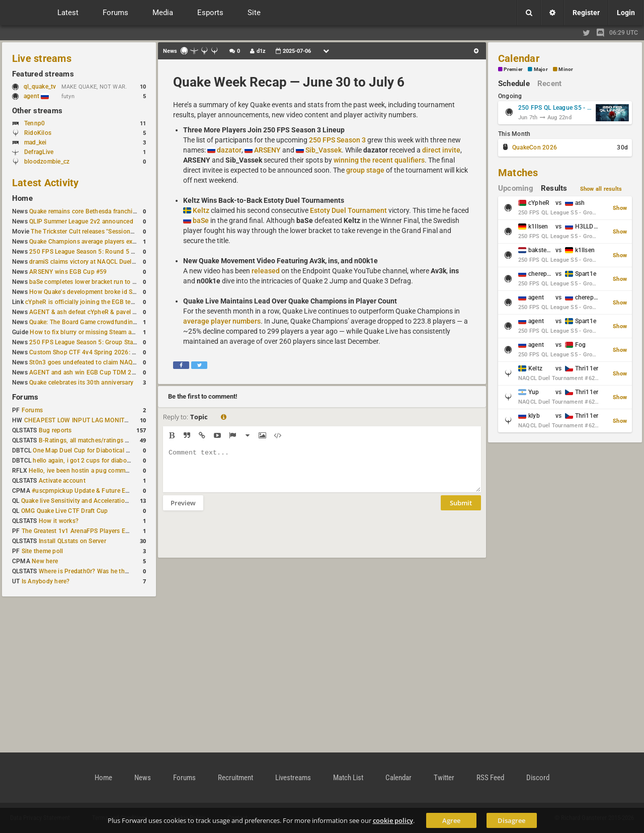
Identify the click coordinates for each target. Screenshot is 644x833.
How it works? (59, 521)
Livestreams (293, 778)
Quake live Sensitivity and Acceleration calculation (91, 501)
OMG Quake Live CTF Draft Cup (65, 511)
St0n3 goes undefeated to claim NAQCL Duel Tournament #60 (115, 362)
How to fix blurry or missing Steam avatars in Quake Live (108, 332)
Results (554, 188)
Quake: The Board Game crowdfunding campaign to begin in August (124, 322)
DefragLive (39, 152)
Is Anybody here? (46, 581)
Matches (518, 173)
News (143, 778)
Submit (461, 510)
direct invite (441, 150)
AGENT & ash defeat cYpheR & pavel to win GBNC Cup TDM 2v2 (119, 312)
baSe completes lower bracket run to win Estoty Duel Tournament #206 (128, 282)
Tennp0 (34, 123)
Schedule (514, 84)
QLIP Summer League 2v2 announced (81, 221)
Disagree (511, 820)
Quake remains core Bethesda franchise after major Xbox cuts (115, 211)
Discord (538, 778)
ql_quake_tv (40, 87)
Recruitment (235, 778)
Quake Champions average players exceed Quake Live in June (114, 242)
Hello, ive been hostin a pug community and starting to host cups (120, 471)
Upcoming (516, 188)
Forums (25, 397)
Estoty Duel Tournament (348, 210)
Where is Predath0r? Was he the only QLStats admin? (113, 571)
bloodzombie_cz (47, 162)
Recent (549, 84)
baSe (201, 220)
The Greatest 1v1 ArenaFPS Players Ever (78, 531)
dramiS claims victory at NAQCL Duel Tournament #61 (104, 262)
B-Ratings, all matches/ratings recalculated (99, 440)
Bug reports (55, 430)
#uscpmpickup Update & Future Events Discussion (102, 491)
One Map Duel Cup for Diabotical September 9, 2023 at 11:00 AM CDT (131, 450)
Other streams (37, 111)
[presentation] (239, 541)
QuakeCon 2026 (535, 147)
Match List (348, 778)
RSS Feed (490, 778)
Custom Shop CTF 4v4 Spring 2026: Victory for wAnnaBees (112, 352)
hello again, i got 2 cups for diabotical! (86, 461)
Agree (451, 820)
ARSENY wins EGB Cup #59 (68, 272)
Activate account (62, 481)
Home (22, 198)
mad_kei (35, 142)
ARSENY (267, 150)
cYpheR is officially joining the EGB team (82, 302)
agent (36, 96)
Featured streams (43, 74)
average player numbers (222, 321)
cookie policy (393, 820)
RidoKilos (38, 133)
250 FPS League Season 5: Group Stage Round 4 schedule (111, 342)
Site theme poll (43, 551)
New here (45, 561)
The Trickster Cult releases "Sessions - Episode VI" (101, 232)
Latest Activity (46, 183)
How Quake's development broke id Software (91, 292)
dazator (229, 150)
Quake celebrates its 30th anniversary (81, 383)
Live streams (42, 58)
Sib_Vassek (324, 150)
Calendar (519, 58)
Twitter (444, 778)
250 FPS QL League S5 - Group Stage (555, 108)
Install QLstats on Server (72, 541)
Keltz (201, 210)
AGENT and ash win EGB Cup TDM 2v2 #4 (88, 372)
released (266, 271)
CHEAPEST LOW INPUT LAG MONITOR (78, 420)
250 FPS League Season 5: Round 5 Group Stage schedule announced (127, 252)
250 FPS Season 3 (337, 140)
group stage (365, 170)
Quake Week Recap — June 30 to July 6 (289, 82)
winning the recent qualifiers (379, 160)
